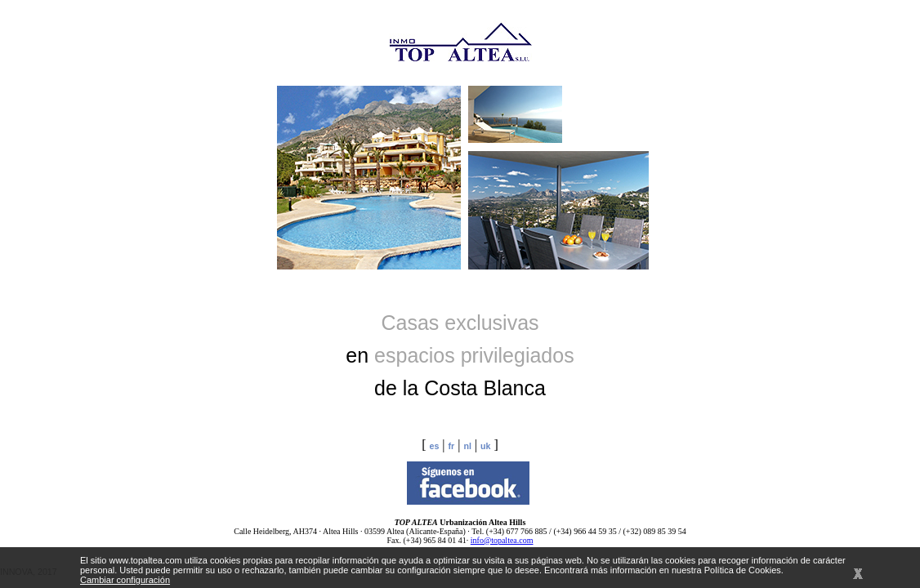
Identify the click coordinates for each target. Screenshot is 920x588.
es (434, 446)
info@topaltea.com (502, 540)
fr (452, 446)
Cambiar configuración (125, 580)
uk (485, 446)
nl (467, 446)
